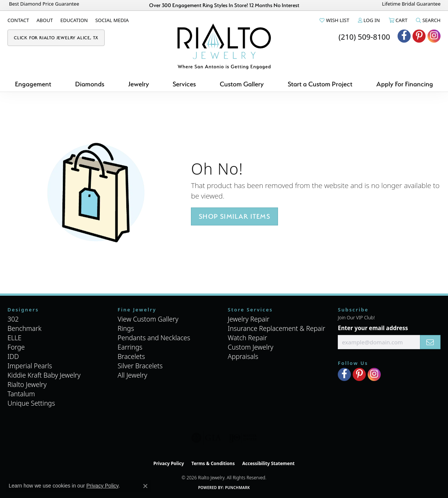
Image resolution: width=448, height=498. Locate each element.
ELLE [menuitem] (15, 338)
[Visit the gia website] (206, 438)
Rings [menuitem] (126, 328)
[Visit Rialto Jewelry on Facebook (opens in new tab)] (404, 36)
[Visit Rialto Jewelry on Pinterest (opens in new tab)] (419, 36)
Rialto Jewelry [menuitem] (27, 384)
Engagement (33, 84)
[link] (18, 20)
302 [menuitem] (13, 319)
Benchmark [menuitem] (24, 328)
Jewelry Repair (249, 319)
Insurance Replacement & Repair (277, 328)
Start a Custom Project (320, 84)
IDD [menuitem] (13, 356)
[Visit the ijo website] (243, 438)
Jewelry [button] (139, 84)
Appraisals (243, 356)
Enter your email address (373, 328)
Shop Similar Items (234, 216)
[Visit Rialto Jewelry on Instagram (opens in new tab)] (434, 36)
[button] (334, 20)
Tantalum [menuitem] (21, 394)
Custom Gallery (242, 84)
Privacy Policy (169, 463)
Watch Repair (248, 338)
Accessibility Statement (268, 463)
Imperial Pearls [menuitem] (30, 366)
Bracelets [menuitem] (131, 356)
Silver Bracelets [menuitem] (140, 366)
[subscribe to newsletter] (430, 342)
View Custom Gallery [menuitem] (148, 319)
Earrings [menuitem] (130, 347)
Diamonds (90, 84)
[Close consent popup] (145, 486)
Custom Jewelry (251, 347)
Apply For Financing (405, 84)
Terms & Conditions (213, 463)
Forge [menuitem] (16, 347)
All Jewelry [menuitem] (132, 375)
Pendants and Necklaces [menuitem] (154, 338)
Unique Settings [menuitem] (31, 403)
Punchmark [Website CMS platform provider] (237, 488)
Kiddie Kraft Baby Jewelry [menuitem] (44, 375)
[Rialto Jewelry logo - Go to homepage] (224, 46)
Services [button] (184, 84)
